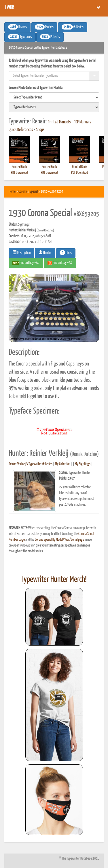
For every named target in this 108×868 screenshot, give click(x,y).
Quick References (21, 130)
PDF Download (19, 173)
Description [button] (21, 253)
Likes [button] (66, 253)
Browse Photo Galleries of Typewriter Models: (36, 88)
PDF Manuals (83, 122)
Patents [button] (50, 37)
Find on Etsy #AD (60, 263)
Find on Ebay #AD (26, 263)
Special (34, 192)
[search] (54, 97)
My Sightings (83, 464)
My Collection (63, 464)
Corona (23, 192)
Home (12, 192)
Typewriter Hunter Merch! (54, 580)
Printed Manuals (59, 122)
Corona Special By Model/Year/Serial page (59, 540)
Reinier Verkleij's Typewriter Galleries (31, 464)
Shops (40, 130)
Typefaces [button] (20, 37)
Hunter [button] (45, 253)
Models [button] (44, 27)
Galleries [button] (73, 27)
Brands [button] (17, 27)
